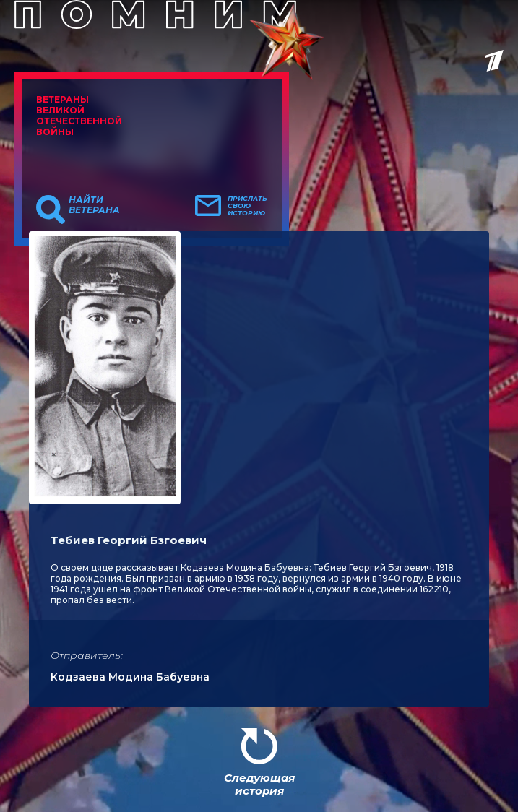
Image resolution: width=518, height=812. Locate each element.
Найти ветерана (94, 205)
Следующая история (259, 784)
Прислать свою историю (247, 206)
